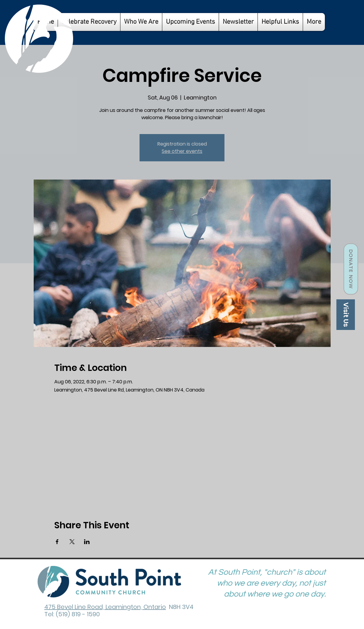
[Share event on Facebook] (57, 542)
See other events (182, 151)
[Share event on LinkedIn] (87, 542)
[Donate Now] (351, 269)
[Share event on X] (72, 542)
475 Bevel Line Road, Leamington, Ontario (105, 607)
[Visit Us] (346, 315)
